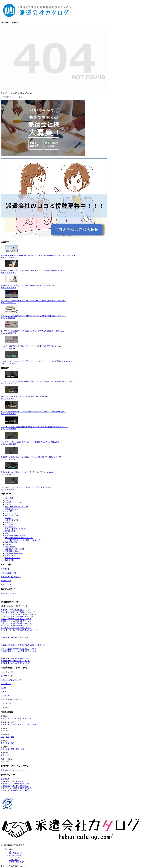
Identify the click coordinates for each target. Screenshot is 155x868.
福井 (13, 743)
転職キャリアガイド (8, 594)
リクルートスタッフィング (16, 529)
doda (7, 500)
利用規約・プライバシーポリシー (14, 770)
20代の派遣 (10, 498)
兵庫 (8, 749)
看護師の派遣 (11, 556)
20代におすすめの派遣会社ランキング (15, 659)
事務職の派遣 (11, 531)
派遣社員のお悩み (12, 551)
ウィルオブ (5, 707)
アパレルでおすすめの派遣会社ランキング (17, 617)
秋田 (30, 724)
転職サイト (10, 560)
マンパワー (10, 524)
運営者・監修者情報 (17, 862)
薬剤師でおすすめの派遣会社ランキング (16, 625)
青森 (9, 724)
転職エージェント (13, 558)
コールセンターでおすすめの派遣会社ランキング (19, 630)
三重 (23, 749)
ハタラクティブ (11, 520)
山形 (24, 724)
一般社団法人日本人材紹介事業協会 (14, 786)
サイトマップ (6, 585)
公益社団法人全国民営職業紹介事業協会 (16, 788)
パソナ (8, 518)
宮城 (19, 724)
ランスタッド (11, 527)
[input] (10, 97)
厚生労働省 (5, 779)
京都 (13, 749)
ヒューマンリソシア (8, 703)
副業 (7, 533)
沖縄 (8, 761)
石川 (3, 743)
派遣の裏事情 (11, 547)
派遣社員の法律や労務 (14, 553)
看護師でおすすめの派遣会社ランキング (16, 621)
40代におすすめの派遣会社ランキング (15, 663)
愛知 (8, 731)
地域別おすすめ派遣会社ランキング (19, 538)
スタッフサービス (12, 513)
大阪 (3, 749)
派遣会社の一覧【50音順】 (11, 577)
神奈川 (3, 718)
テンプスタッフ (11, 516)
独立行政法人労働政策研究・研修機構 (15, 790)
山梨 (3, 737)
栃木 (19, 718)
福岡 (3, 761)
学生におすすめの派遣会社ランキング (15, 637)
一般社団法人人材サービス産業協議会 (15, 784)
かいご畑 (9, 511)
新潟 (13, 737)
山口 (8, 755)
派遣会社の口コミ (16, 853)
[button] (21, 97)
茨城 (24, 718)
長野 (8, 737)
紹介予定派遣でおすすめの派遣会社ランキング (19, 649)
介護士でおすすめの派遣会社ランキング (16, 619)
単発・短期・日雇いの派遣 (16, 536)
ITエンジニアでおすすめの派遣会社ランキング (19, 614)
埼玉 (9, 718)
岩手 (14, 724)
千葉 (30, 718)
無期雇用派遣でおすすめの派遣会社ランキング (19, 651)
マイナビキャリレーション (11, 699)
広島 (3, 755)
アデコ (8, 504)
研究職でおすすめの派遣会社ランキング (16, 628)
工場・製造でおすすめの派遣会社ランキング (18, 612)
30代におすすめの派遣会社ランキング (15, 661)
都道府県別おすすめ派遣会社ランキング (25, 540)
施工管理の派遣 (11, 542)
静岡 (3, 731)
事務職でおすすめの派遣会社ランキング (16, 610)
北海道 (3, 724)
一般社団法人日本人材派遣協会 (13, 781)
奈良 (18, 749)
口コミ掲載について (8, 573)
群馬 (14, 718)
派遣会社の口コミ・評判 (15, 549)
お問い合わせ (6, 581)
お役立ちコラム (12, 509)
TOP (11, 851)
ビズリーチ (10, 522)
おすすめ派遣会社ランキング (16, 507)
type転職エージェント (14, 502)
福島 (35, 724)
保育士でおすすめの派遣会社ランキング (16, 623)
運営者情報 (5, 569)
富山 (8, 743)
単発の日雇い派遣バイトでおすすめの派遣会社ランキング (23, 645)
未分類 (8, 544)
